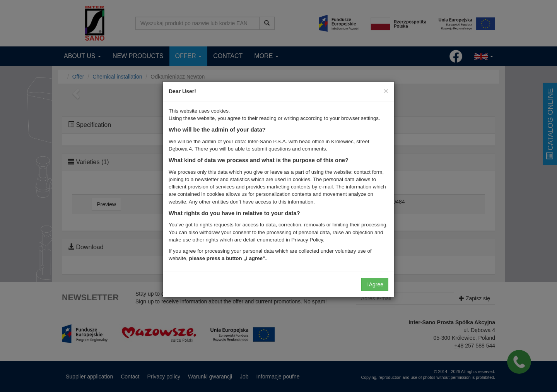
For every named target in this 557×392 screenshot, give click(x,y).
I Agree (375, 284)
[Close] (386, 91)
